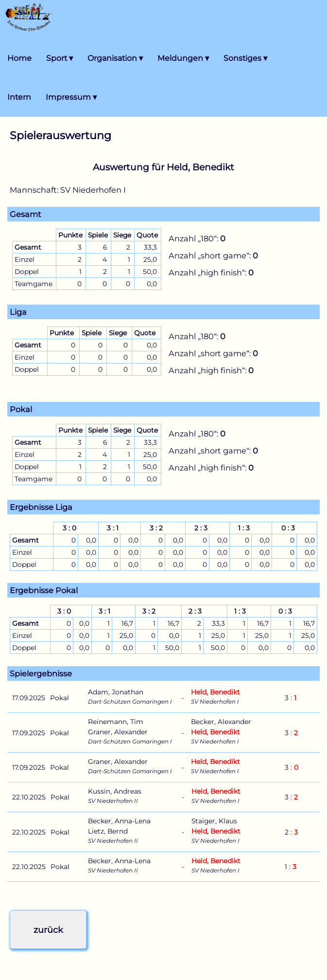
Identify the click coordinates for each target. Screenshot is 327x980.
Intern (19, 97)
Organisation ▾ (115, 58)
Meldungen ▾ (183, 58)
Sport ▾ (60, 58)
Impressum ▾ (71, 97)
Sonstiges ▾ (245, 58)
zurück (48, 930)
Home (19, 58)
